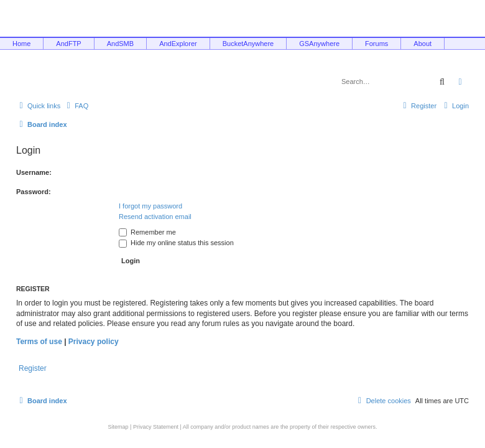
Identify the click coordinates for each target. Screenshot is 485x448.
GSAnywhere (319, 44)
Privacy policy (94, 342)
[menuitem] (76, 106)
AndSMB (120, 44)
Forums (376, 44)
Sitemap (118, 427)
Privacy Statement (156, 427)
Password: (34, 192)
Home (21, 44)
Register (33, 368)
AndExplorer (178, 44)
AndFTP (68, 44)
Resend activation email (155, 217)
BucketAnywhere (248, 44)
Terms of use (39, 342)
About (423, 44)
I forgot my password (150, 206)
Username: (34, 172)
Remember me (147, 232)
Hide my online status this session (176, 243)
